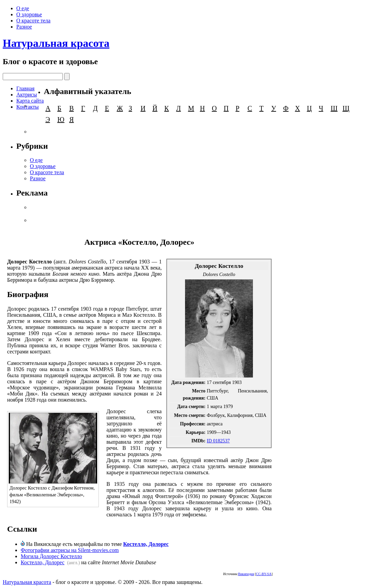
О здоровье (29, 14)
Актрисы (27, 95)
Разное (24, 27)
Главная (25, 88)
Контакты (27, 107)
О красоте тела (33, 21)
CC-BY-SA (264, 574)
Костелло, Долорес (146, 544)
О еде (23, 8)
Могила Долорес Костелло (51, 556)
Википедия (246, 574)
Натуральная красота (56, 43)
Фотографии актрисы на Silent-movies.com (70, 550)
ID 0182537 (218, 441)
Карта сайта (30, 101)
